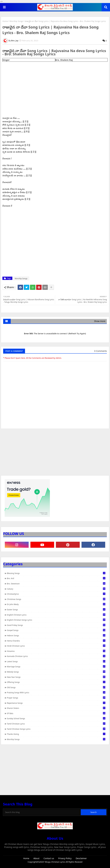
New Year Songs (56, 677)
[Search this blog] (42, 812)
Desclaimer (81, 858)
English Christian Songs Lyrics (56, 620)
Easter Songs (56, 610)
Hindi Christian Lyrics (56, 646)
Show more (100, 321)
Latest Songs (56, 661)
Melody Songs (56, 672)
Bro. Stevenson (56, 584)
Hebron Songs (56, 635)
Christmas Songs (56, 599)
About (36, 858)
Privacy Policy (65, 858)
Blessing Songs (56, 573)
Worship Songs (16, 21)
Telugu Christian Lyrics (55, 862)
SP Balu (56, 713)
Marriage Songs (56, 667)
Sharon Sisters (56, 708)
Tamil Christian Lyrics (56, 724)
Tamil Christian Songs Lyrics (56, 729)
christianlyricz (56, 594)
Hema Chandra (56, 641)
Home (5, 21)
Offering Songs (56, 682)
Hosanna (56, 651)
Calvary (56, 589)
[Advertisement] (55, 454)
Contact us (49, 858)
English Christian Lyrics (56, 615)
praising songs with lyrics (56, 692)
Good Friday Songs (56, 625)
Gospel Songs (56, 630)
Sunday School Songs (56, 718)
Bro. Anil (56, 578)
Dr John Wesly (56, 604)
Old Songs (56, 687)
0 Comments (101, 351)
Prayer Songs (56, 698)
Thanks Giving (56, 734)
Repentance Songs (56, 703)
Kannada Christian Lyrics (56, 656)
